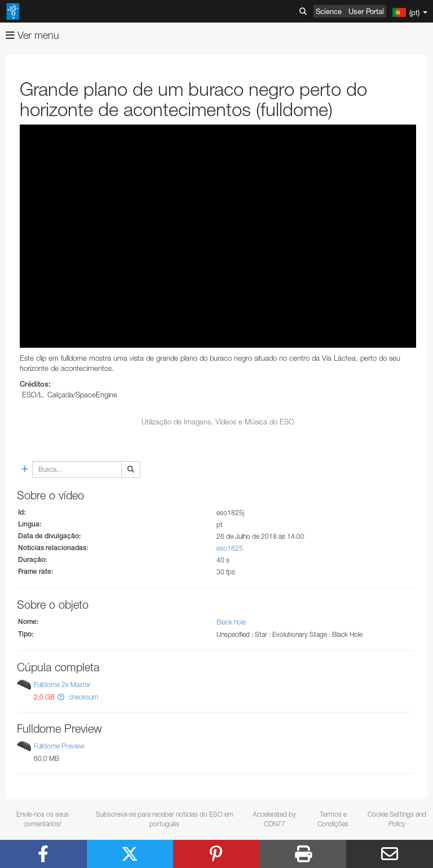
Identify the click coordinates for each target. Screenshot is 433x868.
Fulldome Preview (59, 746)
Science (329, 11)
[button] (61, 697)
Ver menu (32, 35)
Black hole (231, 622)
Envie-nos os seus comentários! (43, 819)
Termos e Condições (333, 819)
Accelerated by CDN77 (274, 819)
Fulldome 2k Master (62, 685)
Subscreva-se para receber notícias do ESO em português (165, 819)
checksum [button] (83, 697)
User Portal (366, 11)
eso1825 (230, 548)
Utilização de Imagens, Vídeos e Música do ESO (218, 422)
